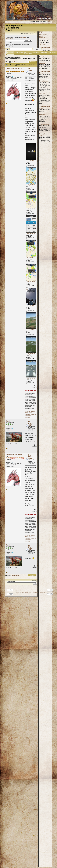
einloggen (23, 37)
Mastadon (28, 416)
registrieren (9, 39)
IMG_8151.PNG (30, 281)
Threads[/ (28, 417)
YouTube (27, 411)
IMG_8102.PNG (30, 161)
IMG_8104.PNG (30, 209)
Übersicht (10, 52)
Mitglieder (36, 52)
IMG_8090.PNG (30, 330)
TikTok (31, 413)
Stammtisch (18, 59)
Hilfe (17, 52)
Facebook (34, 414)
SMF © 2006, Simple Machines (37, 592)
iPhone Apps (32, 59)
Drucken (33, 62)
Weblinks (42, 38)
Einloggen (44, 52)
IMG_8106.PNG (30, 233)
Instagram (28, 414)
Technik (25, 59)
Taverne (11, 59)
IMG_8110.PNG (30, 185)
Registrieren (52, 52)
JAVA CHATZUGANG (28, 53)
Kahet (8, 421)
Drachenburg (43, 35)
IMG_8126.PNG (30, 257)
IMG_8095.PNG (30, 354)
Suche (21, 52)
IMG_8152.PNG (30, 306)
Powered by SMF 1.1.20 (22, 592)
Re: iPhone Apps (31, 423)
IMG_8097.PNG (30, 378)
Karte (41, 36)
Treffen (41, 33)
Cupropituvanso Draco (14, 68)
